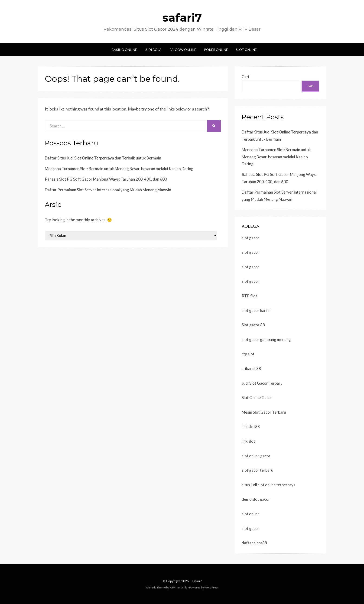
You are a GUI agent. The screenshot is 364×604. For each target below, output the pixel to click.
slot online (251, 514)
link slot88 (251, 427)
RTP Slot (249, 296)
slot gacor (250, 238)
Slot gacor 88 (253, 325)
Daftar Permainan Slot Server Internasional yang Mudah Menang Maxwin (108, 190)
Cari (245, 77)
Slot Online (246, 50)
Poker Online (216, 50)
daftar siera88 (254, 543)
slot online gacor (256, 456)
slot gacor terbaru (257, 470)
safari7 (182, 18)
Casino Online (124, 50)
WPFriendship (178, 587)
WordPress (211, 587)
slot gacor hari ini (257, 310)
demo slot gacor (256, 499)
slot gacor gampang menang (266, 339)
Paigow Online (183, 50)
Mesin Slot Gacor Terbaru (264, 412)
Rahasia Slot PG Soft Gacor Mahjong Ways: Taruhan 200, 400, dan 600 (106, 179)
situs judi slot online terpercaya (269, 485)
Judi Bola (153, 50)
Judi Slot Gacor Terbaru (262, 383)
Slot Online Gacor (257, 398)
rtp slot (248, 354)
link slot (248, 441)
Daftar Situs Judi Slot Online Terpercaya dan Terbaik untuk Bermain (103, 158)
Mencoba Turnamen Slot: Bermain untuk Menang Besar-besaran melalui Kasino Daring (119, 169)
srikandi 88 (251, 369)
